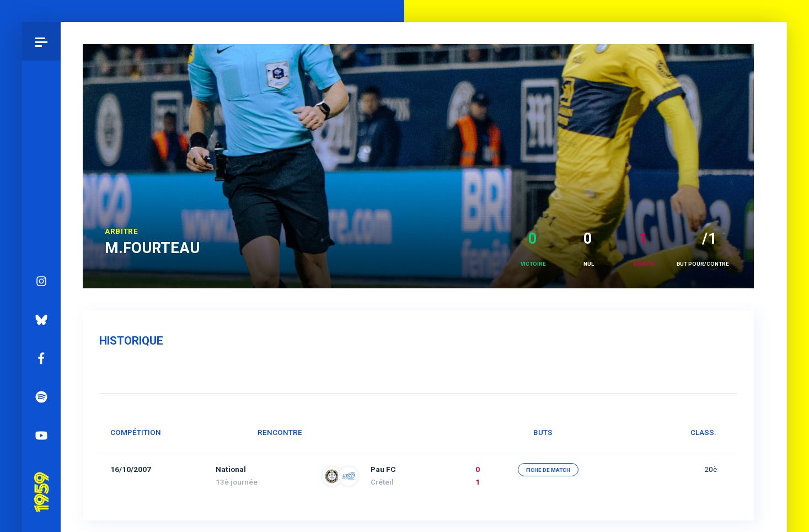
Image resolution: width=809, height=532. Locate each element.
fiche (548, 470)
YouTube (41, 436)
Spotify (41, 397)
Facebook (41, 358)
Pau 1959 (41, 477)
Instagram (41, 281)
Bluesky (41, 320)
